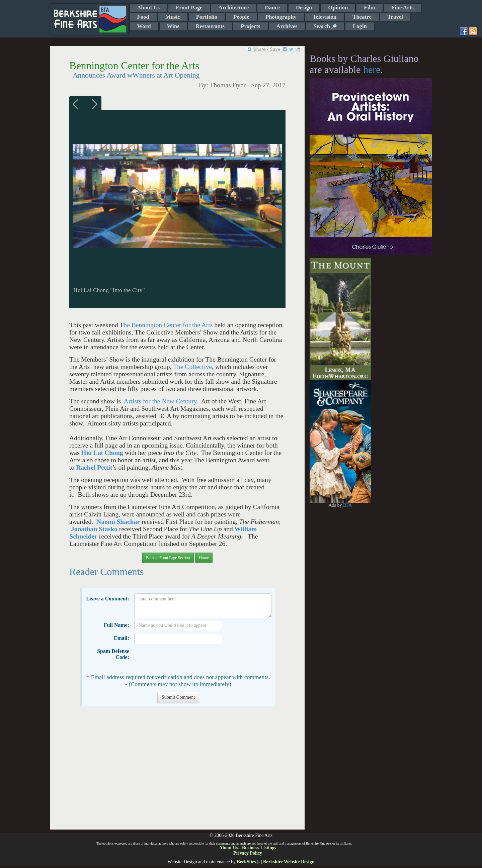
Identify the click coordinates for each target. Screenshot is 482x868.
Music (173, 17)
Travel (395, 17)
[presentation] (185, 659)
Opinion (338, 8)
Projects (250, 26)
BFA (347, 505)
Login (360, 26)
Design (304, 8)
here (372, 69)
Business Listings (259, 848)
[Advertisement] (177, 771)
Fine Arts (403, 8)
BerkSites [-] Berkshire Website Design (275, 862)
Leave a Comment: (108, 599)
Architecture (234, 8)
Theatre (362, 17)
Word (144, 26)
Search (325, 26)
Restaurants (210, 26)
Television (325, 17)
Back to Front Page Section (168, 558)
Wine (173, 26)
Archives (287, 26)
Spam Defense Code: (113, 654)
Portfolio (207, 17)
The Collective (192, 367)
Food (143, 17)
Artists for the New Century (160, 401)
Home (204, 558)
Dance (272, 8)
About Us (149, 8)
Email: (122, 638)
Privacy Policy (248, 853)
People (241, 17)
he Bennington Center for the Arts (168, 325)
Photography (281, 17)
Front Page (189, 8)
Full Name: (116, 625)
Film (370, 8)
